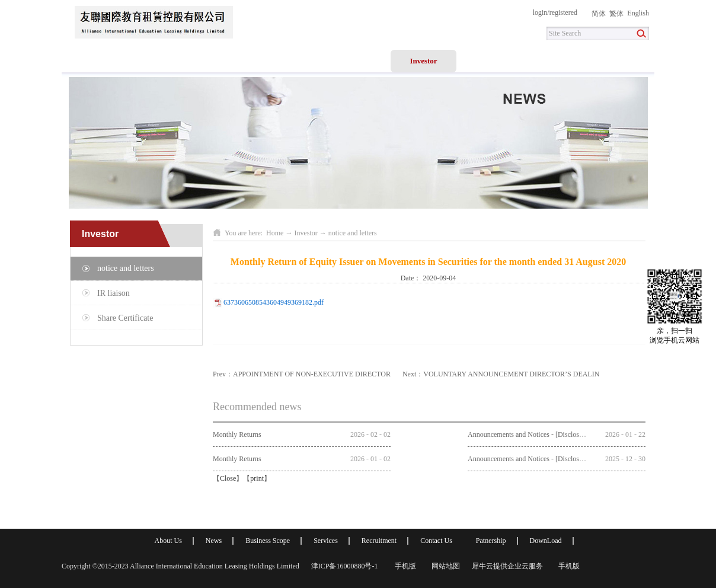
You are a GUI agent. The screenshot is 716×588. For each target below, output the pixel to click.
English (638, 13)
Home (95, 61)
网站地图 (444, 566)
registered (563, 12)
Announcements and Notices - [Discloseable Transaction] (549, 434)
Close (228, 478)
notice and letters (353, 233)
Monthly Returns (237, 434)
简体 (599, 14)
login (540, 12)
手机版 (404, 566)
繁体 (616, 14)
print (257, 478)
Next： (501, 374)
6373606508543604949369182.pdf (274, 302)
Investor (306, 233)
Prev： (302, 374)
